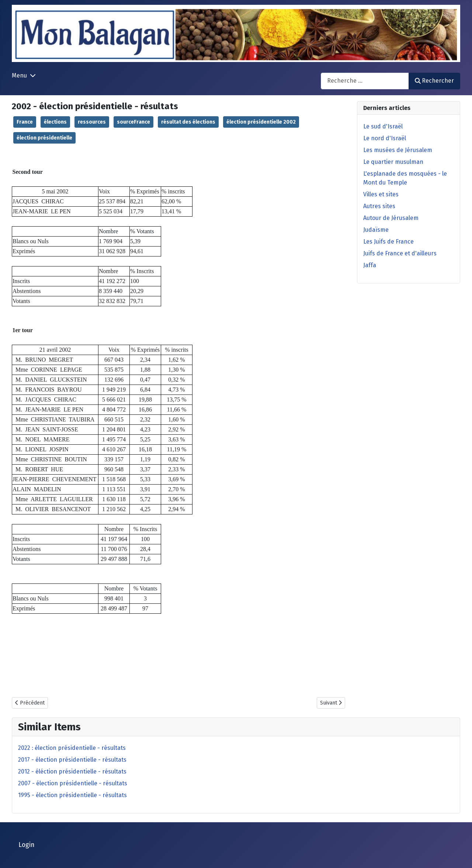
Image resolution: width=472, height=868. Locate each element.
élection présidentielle (44, 138)
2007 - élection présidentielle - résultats (73, 783)
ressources (92, 122)
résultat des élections (188, 122)
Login (27, 845)
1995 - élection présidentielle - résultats (72, 795)
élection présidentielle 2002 (261, 122)
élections (55, 122)
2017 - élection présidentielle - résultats (72, 760)
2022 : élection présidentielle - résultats (72, 748)
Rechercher (434, 81)
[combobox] (365, 81)
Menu (19, 75)
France (25, 122)
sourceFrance (133, 122)
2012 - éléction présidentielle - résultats (72, 771)
